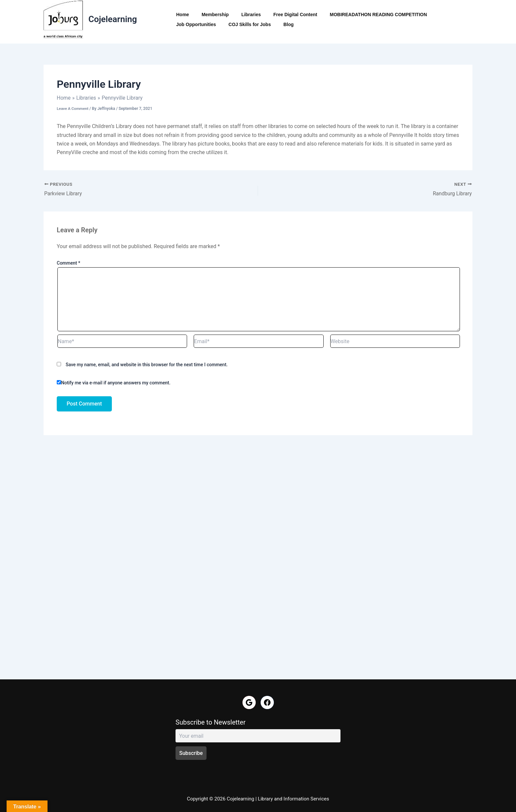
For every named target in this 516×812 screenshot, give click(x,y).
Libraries (243, 15)
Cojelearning (113, 19)
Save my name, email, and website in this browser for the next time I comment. (147, 365)
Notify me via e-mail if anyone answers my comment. (114, 383)
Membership (210, 15)
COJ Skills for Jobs (196, 24)
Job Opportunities (441, 15)
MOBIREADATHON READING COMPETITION (364, 15)
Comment (68, 263)
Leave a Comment (73, 109)
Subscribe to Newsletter (210, 722)
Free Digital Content (284, 15)
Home (181, 15)
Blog (231, 24)
